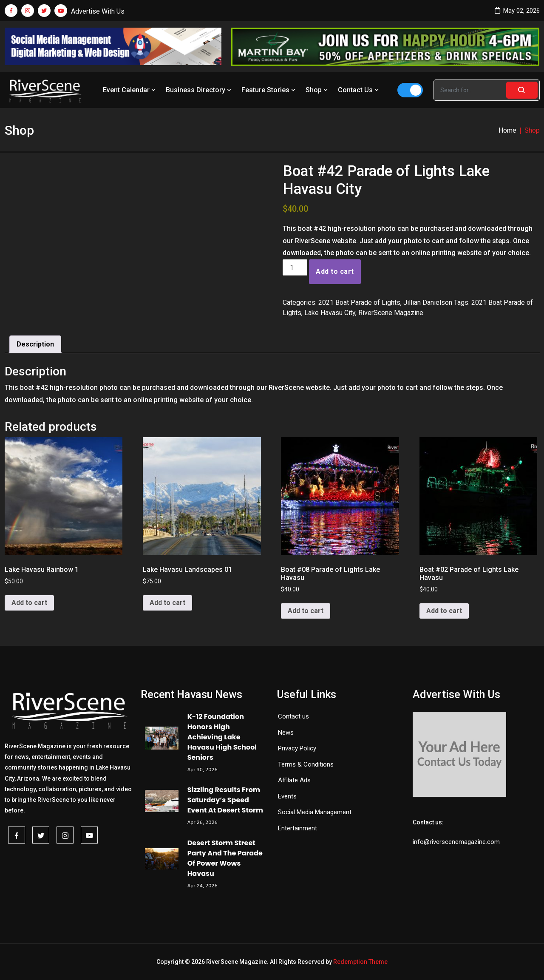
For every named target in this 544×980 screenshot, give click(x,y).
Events (287, 796)
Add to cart (335, 271)
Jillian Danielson (428, 303)
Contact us (293, 716)
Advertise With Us (98, 11)
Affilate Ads (294, 780)
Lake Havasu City (330, 313)
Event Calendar (130, 90)
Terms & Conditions (306, 764)
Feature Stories (269, 90)
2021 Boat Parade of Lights (359, 303)
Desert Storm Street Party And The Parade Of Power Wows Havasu (225, 858)
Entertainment (297, 828)
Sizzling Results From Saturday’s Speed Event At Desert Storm (225, 800)
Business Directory (199, 90)
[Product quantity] (295, 267)
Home (507, 130)
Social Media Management (315, 812)
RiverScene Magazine (391, 313)
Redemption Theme (360, 962)
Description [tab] (35, 344)
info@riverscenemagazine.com (456, 842)
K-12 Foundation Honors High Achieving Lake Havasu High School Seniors (222, 737)
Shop (317, 90)
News (286, 733)
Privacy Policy (297, 748)
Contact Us (359, 90)
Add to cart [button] (29, 603)
